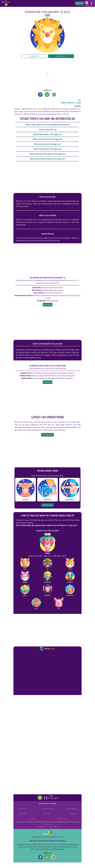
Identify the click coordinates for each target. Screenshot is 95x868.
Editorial (54, 827)
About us (63, 841)
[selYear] (48, 534)
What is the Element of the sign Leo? (47, 139)
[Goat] (25, 591)
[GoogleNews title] (54, 94)
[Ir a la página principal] (17, 653)
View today (61, 56)
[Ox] (47, 564)
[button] (86, 3)
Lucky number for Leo (48, 129)
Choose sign (47, 505)
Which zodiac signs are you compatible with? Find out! (48, 125)
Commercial (42, 827)
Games (33, 818)
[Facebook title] (40, 94)
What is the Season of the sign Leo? (48, 134)
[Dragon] (47, 578)
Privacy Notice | (44, 841)
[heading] (48, 305)
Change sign (34, 56)
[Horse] (70, 578)
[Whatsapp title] (47, 94)
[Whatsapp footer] (47, 857)
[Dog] (36, 604)
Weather (74, 814)
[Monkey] (47, 591)
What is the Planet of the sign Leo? (47, 149)
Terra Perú (22, 814)
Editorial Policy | (55, 841)
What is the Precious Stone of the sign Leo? (47, 159)
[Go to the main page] (7, 3)
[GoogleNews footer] (54, 857)
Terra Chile (22, 809)
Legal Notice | (34, 841)
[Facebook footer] (41, 857)
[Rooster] (70, 591)
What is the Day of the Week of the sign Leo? (47, 154)
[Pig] (59, 604)
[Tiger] (70, 564)
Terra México (72, 809)
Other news (62, 818)
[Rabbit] (25, 578)
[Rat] (25, 564)
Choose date (47, 435)
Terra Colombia (48, 809)
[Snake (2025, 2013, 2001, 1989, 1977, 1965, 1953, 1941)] (47, 547)
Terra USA (47, 814)
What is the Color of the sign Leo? (47, 144)
